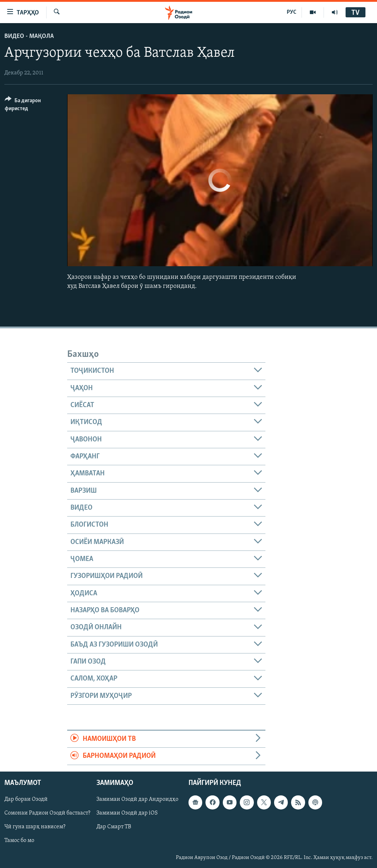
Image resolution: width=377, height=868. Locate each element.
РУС (292, 12)
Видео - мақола (29, 36)
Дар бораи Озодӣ (26, 799)
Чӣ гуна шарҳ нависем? (35, 827)
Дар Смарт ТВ (114, 827)
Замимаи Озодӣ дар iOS (127, 813)
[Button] (32, 106)
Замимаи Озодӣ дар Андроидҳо (137, 799)
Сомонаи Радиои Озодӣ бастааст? (47, 813)
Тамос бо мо (19, 841)
